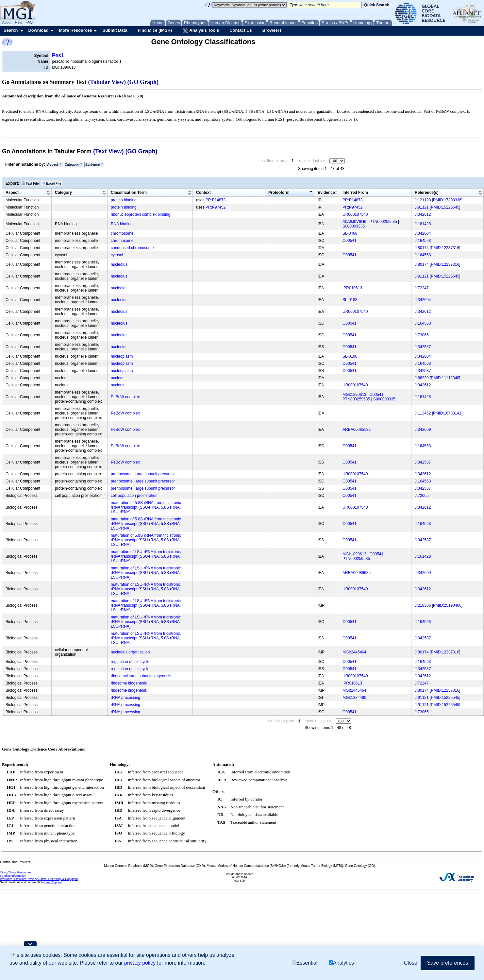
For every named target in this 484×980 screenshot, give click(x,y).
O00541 (350, 241)
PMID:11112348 (445, 378)
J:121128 (423, 200)
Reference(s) (427, 193)
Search (11, 30)
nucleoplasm (122, 356)
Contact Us (241, 30)
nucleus (117, 378)
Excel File (51, 183)
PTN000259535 (383, 222)
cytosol (117, 255)
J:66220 (422, 378)
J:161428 (423, 224)
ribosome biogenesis (129, 683)
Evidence (94, 165)
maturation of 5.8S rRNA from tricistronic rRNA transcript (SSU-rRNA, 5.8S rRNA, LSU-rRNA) (146, 507)
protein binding (124, 200)
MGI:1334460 (354, 698)
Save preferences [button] (448, 963)
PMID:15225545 (445, 207)
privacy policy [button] (140, 963)
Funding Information (13, 876)
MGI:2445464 (354, 652)
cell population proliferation (134, 496)
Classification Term (129, 193)
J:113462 (423, 413)
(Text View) (108, 151)
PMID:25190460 (447, 605)
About (7, 22)
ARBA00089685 (357, 573)
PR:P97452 (216, 207)
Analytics (341, 963)
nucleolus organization (130, 652)
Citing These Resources (16, 872)
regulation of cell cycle (130, 662)
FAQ (29, 22)
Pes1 (58, 55)
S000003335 (354, 226)
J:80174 (422, 248)
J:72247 (422, 288)
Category (74, 165)
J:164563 (423, 241)
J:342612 (423, 214)
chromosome (122, 233)
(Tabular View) (107, 82)
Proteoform (279, 193)
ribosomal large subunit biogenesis (141, 676)
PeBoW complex (125, 397)
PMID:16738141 (447, 413)
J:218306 (423, 605)
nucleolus (119, 264)
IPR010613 (352, 288)
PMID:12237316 (445, 248)
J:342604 (423, 233)
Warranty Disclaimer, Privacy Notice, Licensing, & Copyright (39, 879)
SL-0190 (350, 356)
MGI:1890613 (354, 395)
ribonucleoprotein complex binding (141, 214)
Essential (305, 963)
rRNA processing (125, 698)
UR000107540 (355, 214)
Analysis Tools (201, 31)
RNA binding (122, 224)
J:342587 (423, 347)
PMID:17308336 (447, 200)
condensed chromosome (132, 248)
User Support (53, 882)
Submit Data (115, 30)
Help (18, 22)
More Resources (75, 30)
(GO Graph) (143, 82)
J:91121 (422, 207)
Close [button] (411, 963)
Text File (30, 183)
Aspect (54, 165)
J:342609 (423, 430)
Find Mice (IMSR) (155, 30)
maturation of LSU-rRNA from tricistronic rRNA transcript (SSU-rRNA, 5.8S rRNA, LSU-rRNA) (146, 556)
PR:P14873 (216, 200)
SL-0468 (350, 233)
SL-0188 (350, 300)
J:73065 (422, 335)
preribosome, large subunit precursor (143, 474)
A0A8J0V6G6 (354, 222)
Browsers (272, 30)
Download (38, 30)
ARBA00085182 (357, 430)
